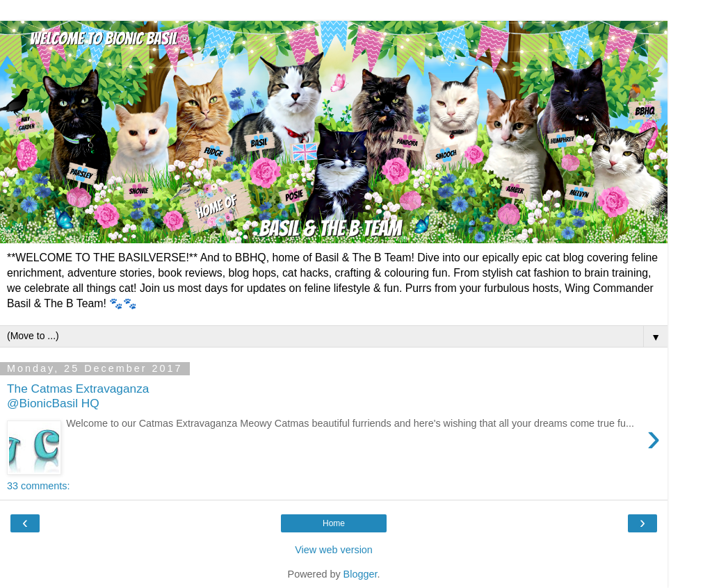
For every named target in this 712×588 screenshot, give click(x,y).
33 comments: (38, 486)
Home (334, 523)
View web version (334, 550)
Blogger (361, 574)
